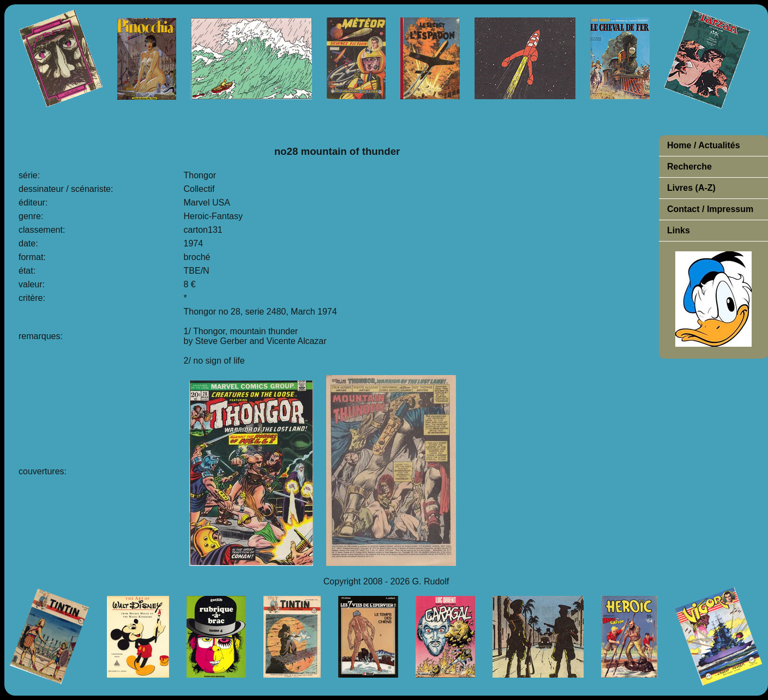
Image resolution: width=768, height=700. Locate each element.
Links (679, 230)
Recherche (689, 167)
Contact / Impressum (710, 209)
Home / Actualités (704, 145)
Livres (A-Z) (691, 188)
